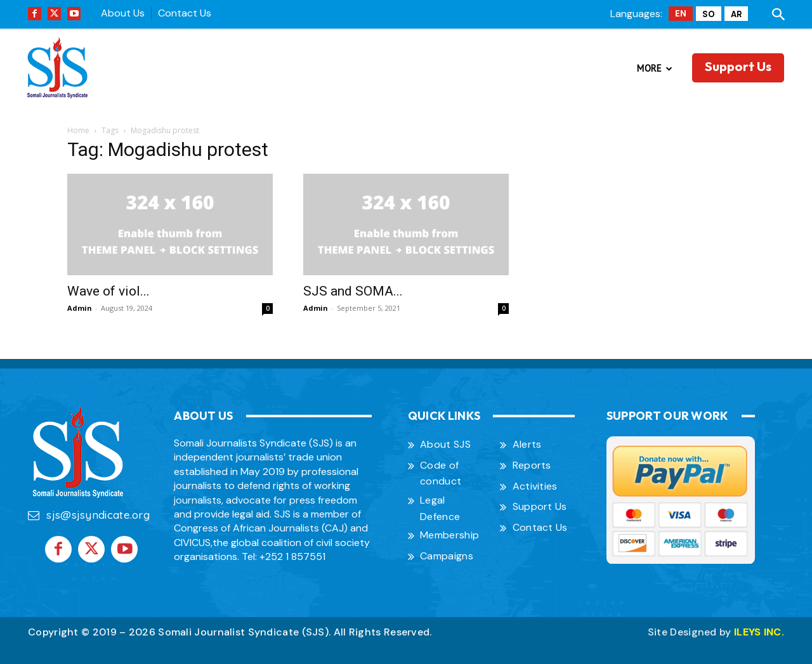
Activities (535, 486)
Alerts (527, 444)
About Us (123, 13)
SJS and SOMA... (353, 291)
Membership (449, 535)
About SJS (445, 444)
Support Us (540, 506)
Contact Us (185, 13)
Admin (80, 308)
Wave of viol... (108, 291)
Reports (532, 465)
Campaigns (447, 556)
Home (78, 130)
